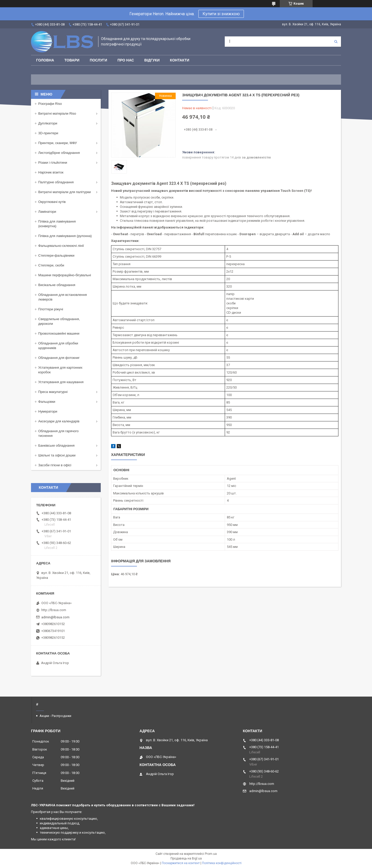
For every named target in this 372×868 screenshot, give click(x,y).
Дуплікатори (48, 123)
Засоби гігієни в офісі (55, 465)
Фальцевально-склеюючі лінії (61, 246)
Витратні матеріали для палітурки (65, 192)
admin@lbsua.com (55, 617)
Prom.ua (211, 854)
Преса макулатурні (53, 392)
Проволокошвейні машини (59, 333)
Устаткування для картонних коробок (60, 370)
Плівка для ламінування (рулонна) (65, 236)
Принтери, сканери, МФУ (58, 143)
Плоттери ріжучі (51, 309)
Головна (45, 60)
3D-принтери (48, 133)
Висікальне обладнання (57, 285)
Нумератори (48, 411)
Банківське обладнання (56, 445)
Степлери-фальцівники (56, 255)
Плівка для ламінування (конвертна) (57, 224)
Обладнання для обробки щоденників (58, 346)
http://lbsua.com (54, 610)
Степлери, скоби (51, 265)
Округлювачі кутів (52, 202)
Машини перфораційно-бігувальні (65, 275)
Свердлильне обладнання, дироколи (59, 321)
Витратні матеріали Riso (57, 113)
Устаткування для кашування (61, 382)
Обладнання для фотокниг (59, 358)
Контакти (180, 60)
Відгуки (152, 60)
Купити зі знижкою (221, 14)
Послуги (98, 60)
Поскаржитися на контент (181, 863)
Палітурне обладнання (56, 182)
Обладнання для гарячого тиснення (58, 433)
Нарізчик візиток (51, 172)
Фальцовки (47, 402)
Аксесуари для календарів (59, 421)
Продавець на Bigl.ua (186, 858)
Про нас (126, 60)
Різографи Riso (50, 104)
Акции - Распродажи (55, 716)
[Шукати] (336, 42)
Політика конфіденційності (222, 863)
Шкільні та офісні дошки (57, 455)
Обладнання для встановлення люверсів (63, 297)
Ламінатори (47, 212)
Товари (72, 60)
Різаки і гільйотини (53, 163)
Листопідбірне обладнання (59, 153)
